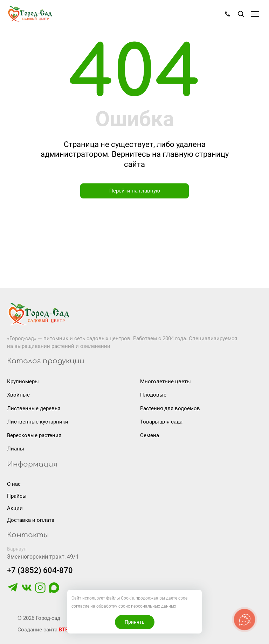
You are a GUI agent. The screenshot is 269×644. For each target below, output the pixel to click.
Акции (15, 508)
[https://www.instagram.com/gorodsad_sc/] (40, 591)
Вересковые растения (34, 435)
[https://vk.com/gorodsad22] (27, 591)
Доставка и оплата (31, 520)
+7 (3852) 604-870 (40, 570)
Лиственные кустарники (38, 422)
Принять (135, 622)
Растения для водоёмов (170, 408)
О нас (14, 484)
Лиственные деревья (34, 408)
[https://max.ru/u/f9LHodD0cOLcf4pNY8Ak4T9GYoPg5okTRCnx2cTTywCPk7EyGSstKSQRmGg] (54, 591)
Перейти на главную (135, 191)
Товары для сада (161, 422)
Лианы (16, 449)
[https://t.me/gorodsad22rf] (13, 591)
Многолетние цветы (165, 381)
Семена (150, 435)
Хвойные (18, 395)
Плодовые (153, 395)
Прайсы (17, 496)
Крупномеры (23, 381)
